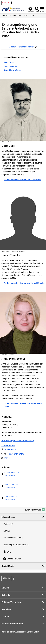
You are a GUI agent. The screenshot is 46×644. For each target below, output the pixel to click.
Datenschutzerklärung (13, 538)
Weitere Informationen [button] (12, 624)
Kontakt (7, 531)
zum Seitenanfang (33, 510)
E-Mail (7, 458)
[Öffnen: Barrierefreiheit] (30, 9)
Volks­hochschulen (14, 16)
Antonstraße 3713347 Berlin (11, 486)
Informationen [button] (8, 517)
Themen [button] (5, 616)
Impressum (8, 524)
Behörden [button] (6, 595)
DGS (7, 552)
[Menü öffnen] (42, 9)
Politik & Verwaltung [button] (11, 602)
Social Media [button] (8, 566)
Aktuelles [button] (6, 609)
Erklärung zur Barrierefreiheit (16, 545)
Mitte (26, 16)
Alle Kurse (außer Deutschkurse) (18, 441)
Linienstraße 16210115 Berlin (12, 474)
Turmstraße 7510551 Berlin (11, 498)
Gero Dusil (9, 62)
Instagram (8, 449)
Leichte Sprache (12, 559)
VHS (3, 16)
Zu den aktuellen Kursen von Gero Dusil (22, 180)
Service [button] (5, 588)
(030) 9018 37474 (16, 454)
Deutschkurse (8, 446)
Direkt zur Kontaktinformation (23, 47)
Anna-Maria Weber (12, 70)
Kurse (32, 16)
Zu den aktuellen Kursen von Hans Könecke (24, 283)
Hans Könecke (10, 66)
